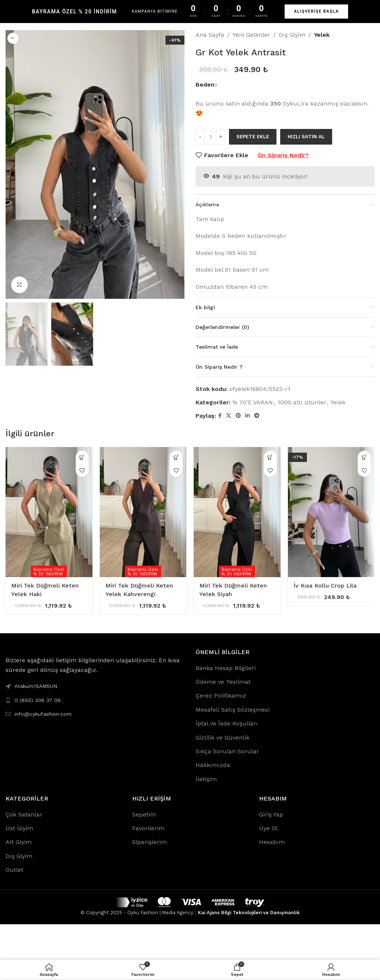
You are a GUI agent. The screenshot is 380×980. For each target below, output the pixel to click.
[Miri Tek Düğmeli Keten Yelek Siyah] (237, 512)
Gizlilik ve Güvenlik (222, 738)
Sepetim (144, 814)
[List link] (95, 700)
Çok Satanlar (24, 814)
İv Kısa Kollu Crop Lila (325, 586)
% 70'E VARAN (253, 402)
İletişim (206, 779)
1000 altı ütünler (302, 402)
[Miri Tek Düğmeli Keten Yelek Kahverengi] (143, 512)
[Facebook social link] (220, 416)
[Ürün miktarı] (210, 137)
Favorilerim (148, 828)
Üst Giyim (19, 828)
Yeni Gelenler (251, 35)
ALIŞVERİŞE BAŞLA (316, 11)
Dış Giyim (292, 35)
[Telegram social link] (257, 416)
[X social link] (229, 416)
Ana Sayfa (210, 35)
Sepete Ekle (253, 137)
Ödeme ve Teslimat (223, 682)
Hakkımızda (213, 765)
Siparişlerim (149, 842)
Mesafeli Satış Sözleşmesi (232, 710)
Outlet (14, 870)
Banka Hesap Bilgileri (226, 668)
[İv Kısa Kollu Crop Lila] (331, 512)
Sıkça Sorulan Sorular (227, 751)
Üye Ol (268, 828)
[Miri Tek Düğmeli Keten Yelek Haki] (49, 512)
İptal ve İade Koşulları (227, 723)
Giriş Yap (271, 814)
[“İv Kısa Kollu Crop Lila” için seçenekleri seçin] (364, 457)
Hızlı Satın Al (306, 137)
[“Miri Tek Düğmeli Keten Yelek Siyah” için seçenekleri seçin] (270, 457)
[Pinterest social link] (238, 416)
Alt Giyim (19, 842)
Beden (205, 85)
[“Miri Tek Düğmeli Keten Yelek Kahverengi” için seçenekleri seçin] (176, 457)
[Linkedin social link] (248, 416)
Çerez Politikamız (221, 696)
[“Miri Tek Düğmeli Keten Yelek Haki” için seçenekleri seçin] (82, 457)
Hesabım (272, 842)
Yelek (322, 35)
